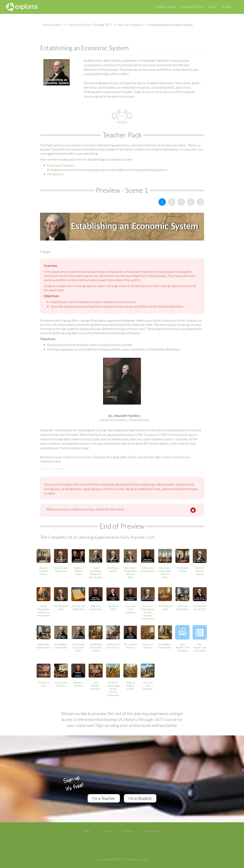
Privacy (128, 831)
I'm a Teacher (104, 798)
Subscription (192, 7)
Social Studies (52, 25)
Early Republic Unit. (138, 537)
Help (213, 7)
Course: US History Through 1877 (89, 25)
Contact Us (153, 831)
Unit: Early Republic (130, 25)
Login (226, 7)
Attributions (55, 174)
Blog (87, 831)
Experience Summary (61, 165)
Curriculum (165, 7)
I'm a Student (140, 798)
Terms (106, 831)
